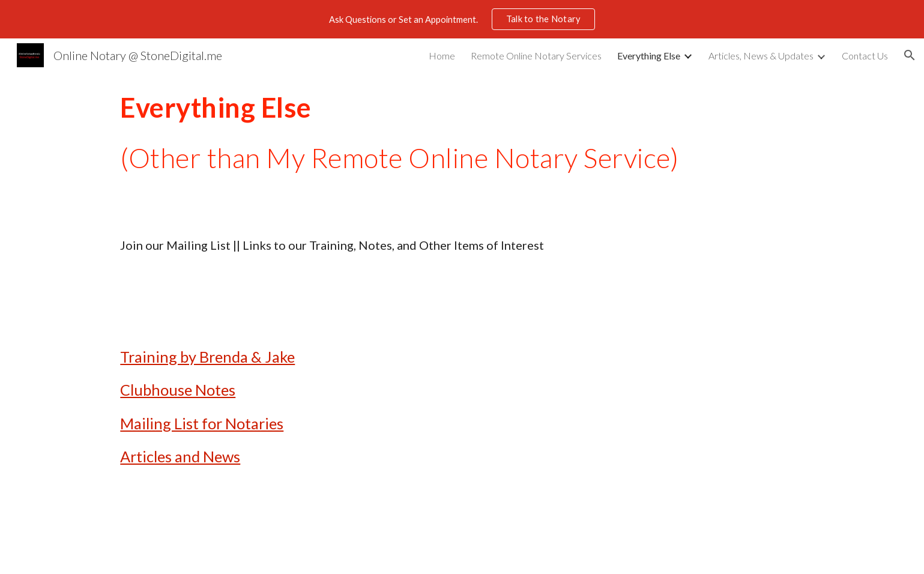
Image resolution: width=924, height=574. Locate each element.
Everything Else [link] (649, 56)
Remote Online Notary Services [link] (536, 56)
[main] (462, 133)
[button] (910, 55)
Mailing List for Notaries (202, 423)
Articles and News (180, 456)
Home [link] (442, 56)
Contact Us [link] (865, 56)
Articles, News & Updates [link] (761, 56)
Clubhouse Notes (178, 390)
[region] (462, 19)
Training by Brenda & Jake (207, 357)
